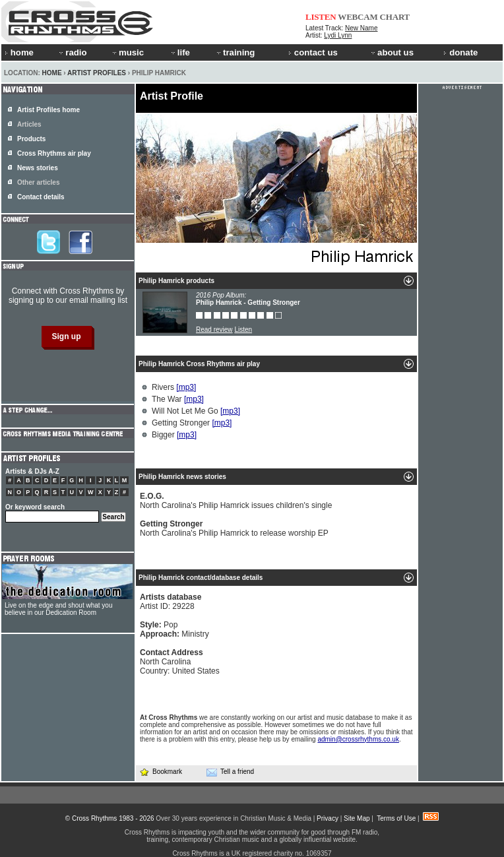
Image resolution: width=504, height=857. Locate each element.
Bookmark (161, 772)
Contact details (41, 197)
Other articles (38, 182)
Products (31, 139)
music (127, 52)
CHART (395, 17)
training (235, 52)
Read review (214, 330)
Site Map (357, 818)
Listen (243, 330)
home (19, 52)
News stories (38, 168)
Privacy (328, 818)
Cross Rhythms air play (54, 153)
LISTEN (321, 17)
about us (392, 52)
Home (52, 73)
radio (72, 52)
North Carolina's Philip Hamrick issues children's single (236, 501)
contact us (313, 52)
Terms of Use (396, 818)
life (180, 52)
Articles (29, 124)
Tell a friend (230, 772)
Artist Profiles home (48, 110)
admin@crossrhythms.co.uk (358, 739)
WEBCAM (358, 17)
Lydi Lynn (338, 35)
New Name (361, 28)
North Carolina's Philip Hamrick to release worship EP (234, 528)
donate (460, 52)
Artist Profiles (97, 73)
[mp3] (186, 387)
